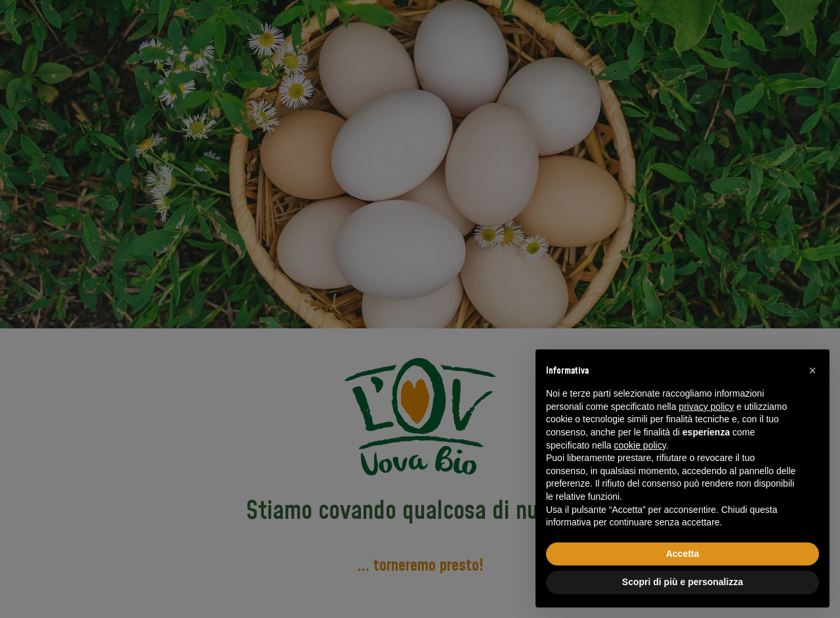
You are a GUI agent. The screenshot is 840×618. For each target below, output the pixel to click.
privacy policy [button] (706, 407)
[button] (812, 370)
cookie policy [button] (640, 445)
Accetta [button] (683, 554)
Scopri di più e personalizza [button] (682, 582)
